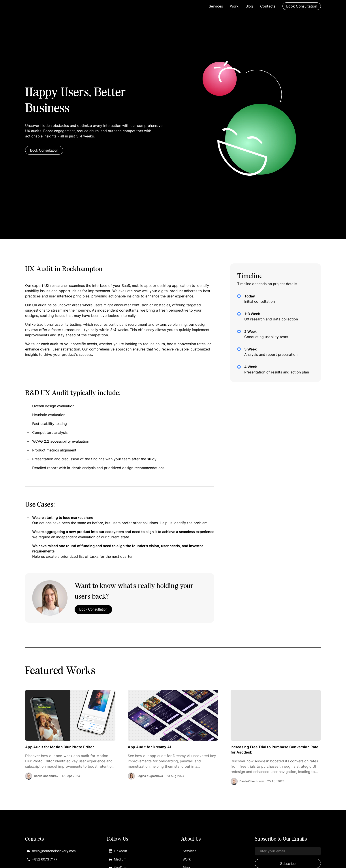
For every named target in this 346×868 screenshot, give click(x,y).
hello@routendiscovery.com (53, 851)
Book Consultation (302, 6)
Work (234, 6)
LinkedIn (118, 851)
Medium (118, 860)
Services (216, 6)
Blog (249, 6)
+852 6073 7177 (43, 860)
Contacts (268, 6)
